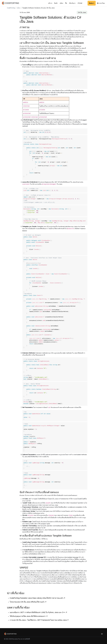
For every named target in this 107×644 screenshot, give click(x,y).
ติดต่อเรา (92, 3)
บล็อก (61, 3)
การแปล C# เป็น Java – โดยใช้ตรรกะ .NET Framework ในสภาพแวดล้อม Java (39, 620)
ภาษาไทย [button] (101, 3)
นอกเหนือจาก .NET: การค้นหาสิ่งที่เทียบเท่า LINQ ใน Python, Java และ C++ (38, 612)
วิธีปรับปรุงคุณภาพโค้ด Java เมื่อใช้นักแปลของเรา (29, 616)
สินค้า (56, 3)
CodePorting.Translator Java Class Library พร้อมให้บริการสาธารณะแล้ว (37, 598)
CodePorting (11, 8)
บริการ (50, 3)
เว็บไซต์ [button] (80, 3)
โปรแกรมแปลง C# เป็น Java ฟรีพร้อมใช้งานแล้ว (28, 602)
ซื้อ (66, 3)
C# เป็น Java (82, 12)
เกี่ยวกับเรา (72, 3)
